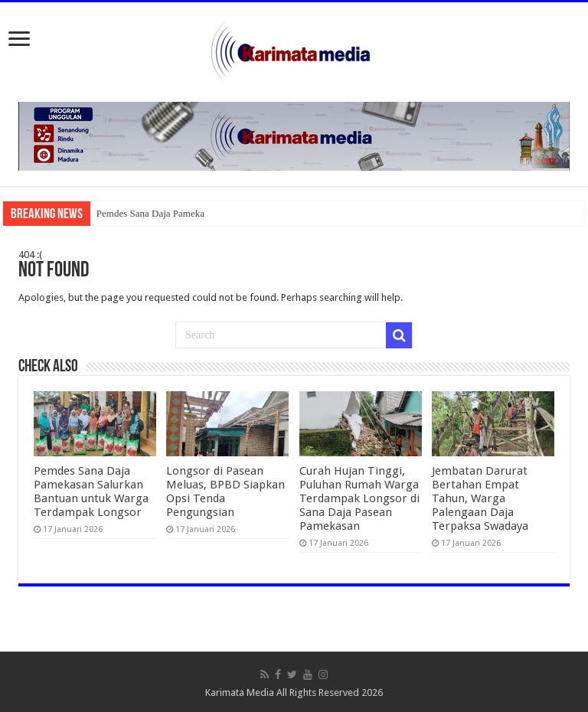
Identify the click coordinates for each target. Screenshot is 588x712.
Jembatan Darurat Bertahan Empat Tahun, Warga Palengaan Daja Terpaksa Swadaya (480, 498)
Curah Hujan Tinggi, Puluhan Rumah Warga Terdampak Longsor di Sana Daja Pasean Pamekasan (359, 498)
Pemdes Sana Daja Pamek (148, 213)
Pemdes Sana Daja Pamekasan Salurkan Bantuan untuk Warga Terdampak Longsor (91, 492)
